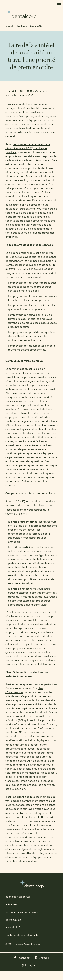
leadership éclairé (16, 95)
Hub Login (22, 26)
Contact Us (36, 26)
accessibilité (13, 928)
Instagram (31, 965)
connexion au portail (18, 897)
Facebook (24, 958)
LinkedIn (44, 958)
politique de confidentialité (22, 935)
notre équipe (13, 920)
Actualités (41, 91)
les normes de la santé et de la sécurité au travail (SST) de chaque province (28, 149)
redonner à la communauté (22, 912)
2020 (31, 95)
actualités (11, 905)
